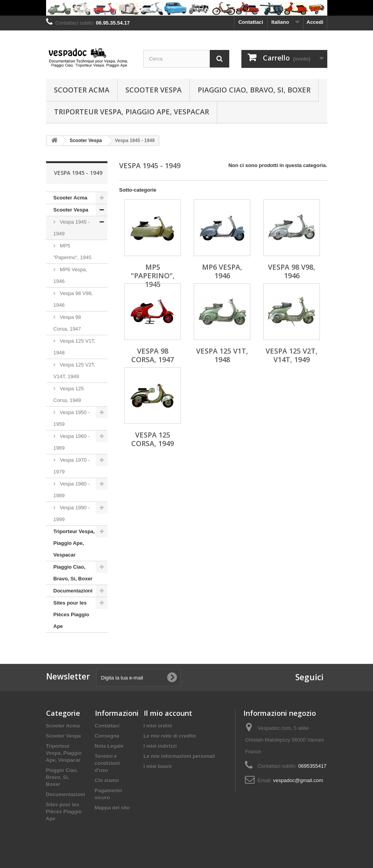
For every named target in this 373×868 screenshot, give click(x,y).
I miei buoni (158, 766)
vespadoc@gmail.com (298, 780)
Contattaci (251, 22)
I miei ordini (158, 726)
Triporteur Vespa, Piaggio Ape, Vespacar (131, 112)
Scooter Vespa (153, 90)
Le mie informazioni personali (179, 756)
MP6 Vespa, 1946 (70, 275)
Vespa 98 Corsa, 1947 (67, 323)
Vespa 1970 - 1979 (72, 466)
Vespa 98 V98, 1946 (73, 299)
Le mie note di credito (170, 736)
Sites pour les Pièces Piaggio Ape (71, 615)
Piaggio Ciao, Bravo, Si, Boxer (254, 90)
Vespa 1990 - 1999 (72, 513)
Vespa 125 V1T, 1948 (75, 347)
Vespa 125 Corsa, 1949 (69, 394)
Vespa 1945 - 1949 (72, 228)
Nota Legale (109, 746)
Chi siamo (107, 780)
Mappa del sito (112, 808)
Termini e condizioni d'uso (107, 763)
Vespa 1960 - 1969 (72, 442)
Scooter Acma (82, 90)
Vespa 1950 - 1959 (72, 418)
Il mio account (168, 713)
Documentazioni (73, 591)
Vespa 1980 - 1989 (72, 490)
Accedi (315, 22)
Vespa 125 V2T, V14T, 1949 (75, 371)
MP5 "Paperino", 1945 (72, 252)
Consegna (107, 736)
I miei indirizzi (160, 746)
